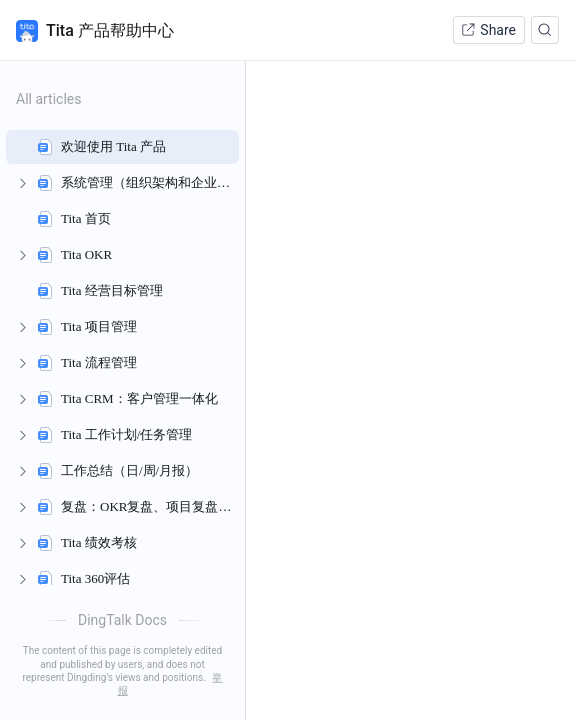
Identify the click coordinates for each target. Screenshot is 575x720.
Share (488, 30)
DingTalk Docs (122, 620)
